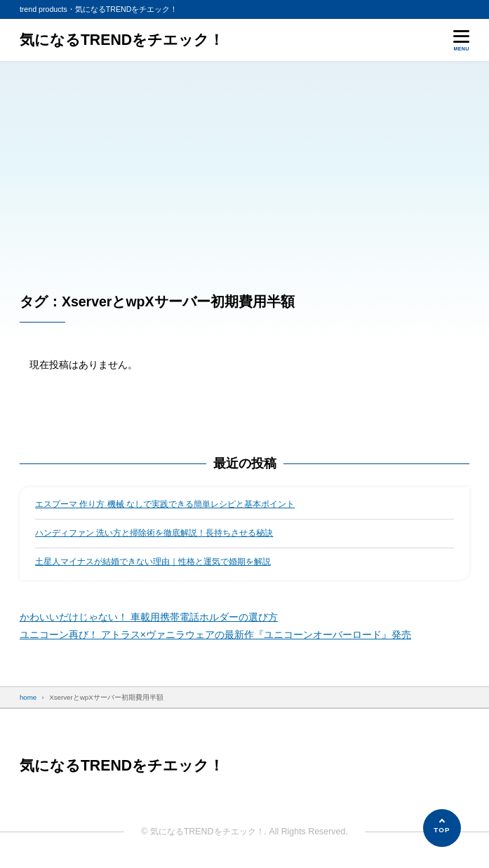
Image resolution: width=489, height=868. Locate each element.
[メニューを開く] (461, 40)
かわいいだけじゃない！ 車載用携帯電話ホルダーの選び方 (149, 617)
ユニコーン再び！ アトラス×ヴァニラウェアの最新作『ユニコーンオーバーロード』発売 (215, 635)
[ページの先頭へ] (442, 828)
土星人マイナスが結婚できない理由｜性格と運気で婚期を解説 (153, 562)
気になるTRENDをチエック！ (122, 40)
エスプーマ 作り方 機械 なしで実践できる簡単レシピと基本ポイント (165, 504)
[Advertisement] (244, 166)
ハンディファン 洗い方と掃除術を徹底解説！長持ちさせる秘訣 (154, 533)
